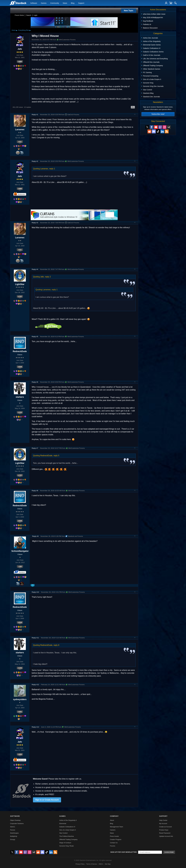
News (65, 3)
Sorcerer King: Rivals (67, 846)
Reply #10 (35, 592)
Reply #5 (35, 337)
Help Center (163, 820)
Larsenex (20, 130)
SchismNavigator (20, 551)
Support (81, 3)
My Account (163, 823)
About (112, 820)
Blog (73, 3)
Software (34, 3)
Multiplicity (14, 836)
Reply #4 (35, 269)
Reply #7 (35, 448)
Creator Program (116, 839)
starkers (20, 397)
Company (114, 816)
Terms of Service (92, 864)
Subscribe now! (158, 114)
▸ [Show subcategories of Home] (17, 30)
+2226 (20, 367)
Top (135, 115)
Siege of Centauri (65, 843)
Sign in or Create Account (47, 800)
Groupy (13, 839)
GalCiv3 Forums (72, 115)
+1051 (20, 712)
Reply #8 (35, 491)
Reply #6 (35, 382)
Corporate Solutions (17, 823)
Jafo (20, 49)
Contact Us (114, 843)
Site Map (108, 864)
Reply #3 (35, 223)
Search (29, 15)
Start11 (13, 827)
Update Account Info (166, 836)
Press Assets (114, 836)
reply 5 (56, 456)
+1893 (20, 61)
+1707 (20, 296)
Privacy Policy (80, 864)
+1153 (20, 412)
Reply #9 (35, 536)
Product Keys (164, 830)
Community (55, 3)
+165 (20, 566)
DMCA (101, 864)
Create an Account (165, 827)
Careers (113, 830)
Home (14, 30)
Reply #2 (35, 161)
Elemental (63, 823)
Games (44, 3)
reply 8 (56, 645)
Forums (112, 846)
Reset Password (165, 833)
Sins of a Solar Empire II (68, 830)
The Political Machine (67, 836)
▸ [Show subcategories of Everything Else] (30, 30)
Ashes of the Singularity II (68, 820)
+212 (20, 142)
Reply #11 (35, 638)
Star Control (63, 833)
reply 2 (48, 277)
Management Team (116, 827)
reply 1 (52, 169)
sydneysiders (20, 699)
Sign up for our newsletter (124, 852)
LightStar (20, 284)
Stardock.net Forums (74, 536)
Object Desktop (15, 820)
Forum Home (19, 15)
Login (35, 15)
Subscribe (169, 852)
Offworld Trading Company (68, 839)
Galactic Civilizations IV (67, 827)
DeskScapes (14, 833)
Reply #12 (35, 685)
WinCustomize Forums (66, 40)
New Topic (129, 11)
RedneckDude (20, 351)
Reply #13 (35, 727)
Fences (13, 830)
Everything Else (24, 30)
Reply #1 (35, 115)
